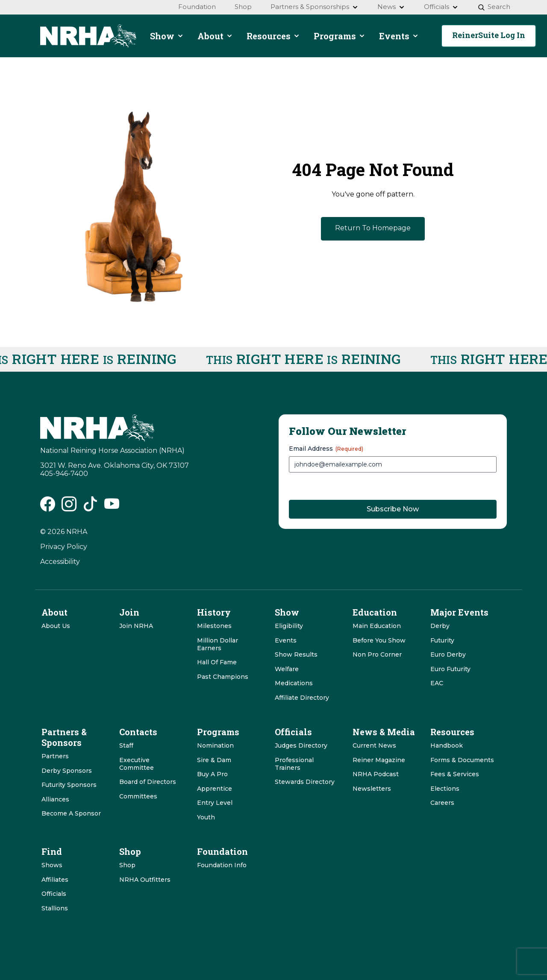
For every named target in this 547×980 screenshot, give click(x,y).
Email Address (326, 449)
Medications (294, 683)
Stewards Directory (305, 782)
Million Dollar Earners (218, 644)
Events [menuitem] (399, 36)
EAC (437, 683)
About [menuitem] (215, 36)
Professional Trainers (294, 764)
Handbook (447, 745)
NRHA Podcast (376, 774)
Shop (127, 865)
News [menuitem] (391, 7)
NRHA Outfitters (145, 880)
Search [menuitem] (494, 7)
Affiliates (55, 880)
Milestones (214, 626)
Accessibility (60, 562)
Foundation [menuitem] (197, 7)
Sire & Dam (214, 760)
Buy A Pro (212, 774)
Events (286, 640)
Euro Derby (448, 654)
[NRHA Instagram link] (69, 507)
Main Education (377, 626)
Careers (442, 803)
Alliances (55, 799)
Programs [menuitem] (340, 36)
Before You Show (379, 640)
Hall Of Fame (217, 662)
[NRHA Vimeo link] (112, 507)
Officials (54, 894)
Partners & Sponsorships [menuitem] (315, 7)
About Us (56, 626)
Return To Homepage (373, 228)
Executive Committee (137, 764)
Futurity (442, 640)
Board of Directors (148, 782)
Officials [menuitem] (441, 7)
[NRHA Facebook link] (48, 507)
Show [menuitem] (167, 36)
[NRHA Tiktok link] (90, 507)
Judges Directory (301, 745)
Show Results (296, 654)
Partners (55, 756)
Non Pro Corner (377, 654)
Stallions (55, 908)
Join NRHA (136, 626)
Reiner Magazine (379, 760)
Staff (126, 745)
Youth (206, 817)
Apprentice (215, 789)
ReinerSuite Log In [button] (489, 35)
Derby (440, 626)
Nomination (215, 745)
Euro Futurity (450, 669)
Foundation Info (222, 865)
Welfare (287, 669)
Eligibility (289, 626)
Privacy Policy (64, 547)
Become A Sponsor (71, 813)
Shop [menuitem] (243, 7)
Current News (374, 745)
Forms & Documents (462, 760)
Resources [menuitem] (273, 36)
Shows (52, 865)
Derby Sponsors (67, 771)
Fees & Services (455, 774)
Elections (445, 789)
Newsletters (372, 789)
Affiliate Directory (302, 698)
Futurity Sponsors (69, 785)
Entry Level (215, 803)
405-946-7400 (64, 474)
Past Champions (223, 677)
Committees (138, 796)
